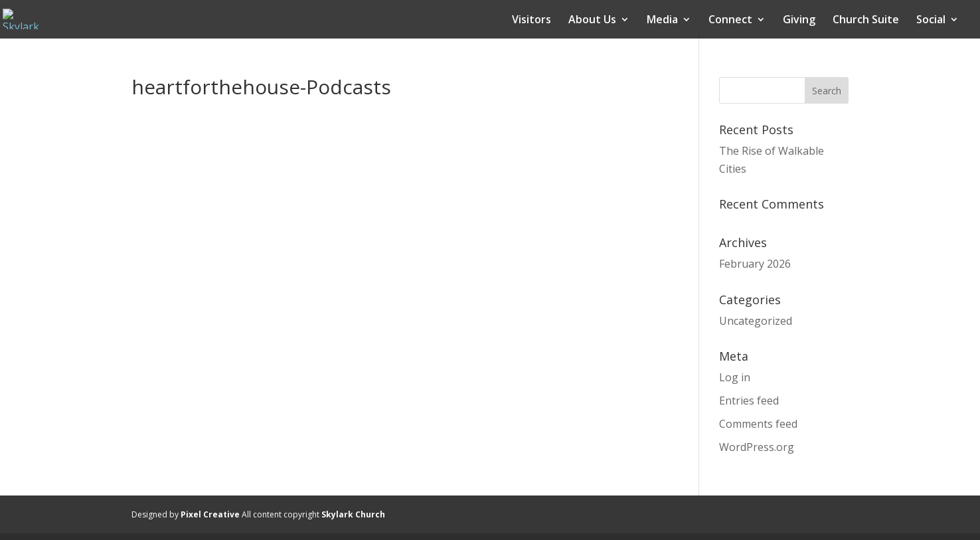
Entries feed (749, 401)
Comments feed (758, 424)
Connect (730, 21)
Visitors (531, 21)
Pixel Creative (210, 514)
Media (662, 21)
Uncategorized (756, 321)
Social (931, 21)
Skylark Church (353, 514)
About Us (592, 21)
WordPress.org (757, 447)
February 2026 (755, 264)
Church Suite (866, 21)
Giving (799, 21)
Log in (735, 377)
